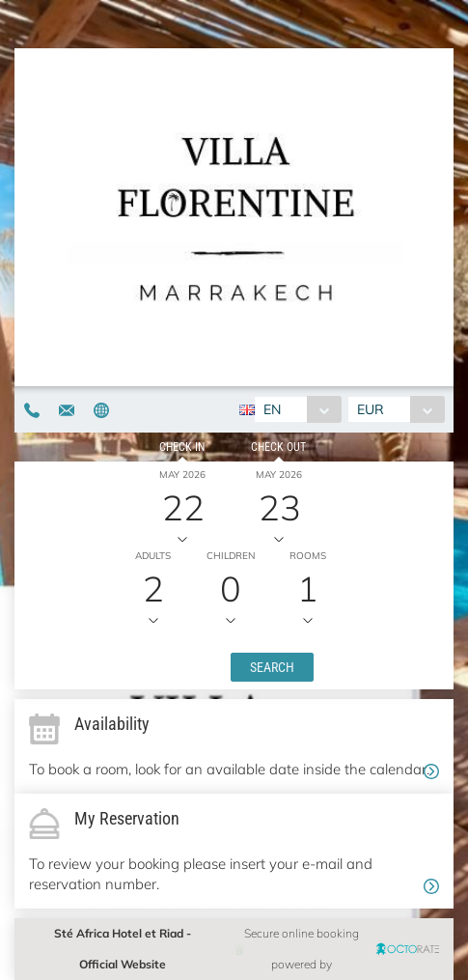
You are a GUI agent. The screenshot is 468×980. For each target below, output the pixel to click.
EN (272, 409)
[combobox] (298, 409)
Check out (278, 447)
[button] (272, 667)
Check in (182, 447)
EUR (371, 409)
